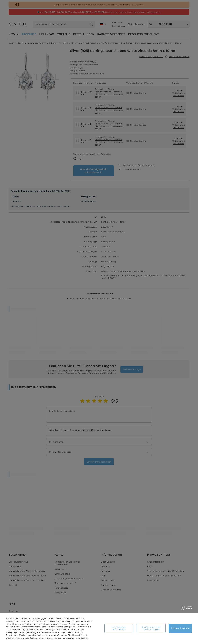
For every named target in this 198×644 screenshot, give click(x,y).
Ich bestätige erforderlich (119, 628)
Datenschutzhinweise (30, 627)
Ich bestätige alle (180, 628)
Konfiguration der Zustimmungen (151, 628)
